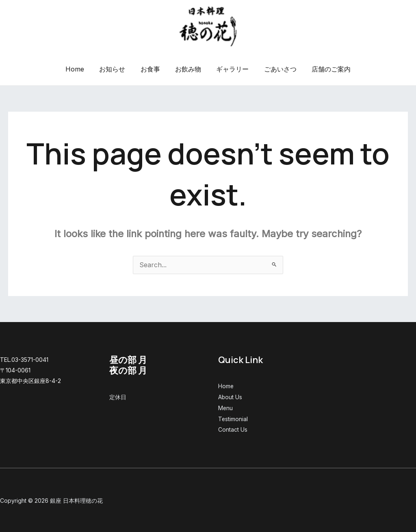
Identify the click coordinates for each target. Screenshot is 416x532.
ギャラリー (230, 69)
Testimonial (233, 418)
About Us (230, 397)
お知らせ (117, 69)
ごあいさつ (276, 69)
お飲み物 (188, 69)
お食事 (152, 69)
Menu (226, 408)
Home (81, 69)
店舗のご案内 (325, 69)
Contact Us (233, 429)
